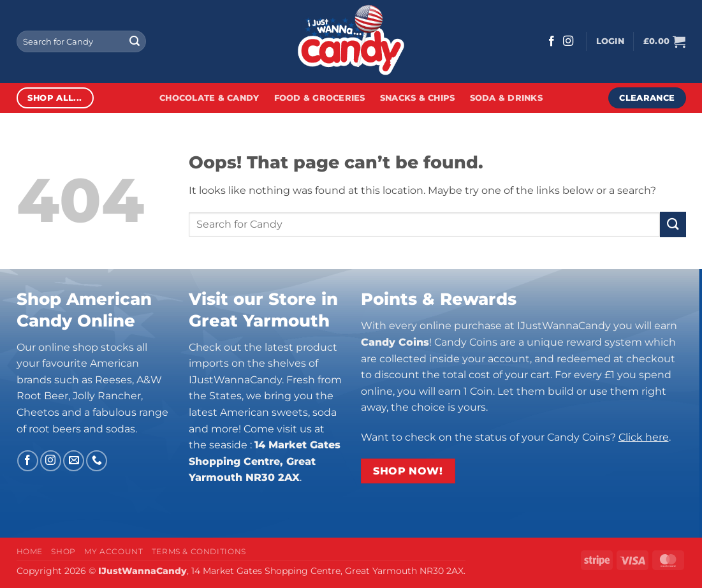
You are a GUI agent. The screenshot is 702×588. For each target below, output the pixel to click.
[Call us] (97, 461)
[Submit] (135, 41)
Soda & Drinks (506, 98)
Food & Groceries (320, 98)
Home (30, 551)
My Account (113, 551)
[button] (610, 41)
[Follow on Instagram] (568, 41)
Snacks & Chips (418, 98)
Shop (63, 551)
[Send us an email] (74, 461)
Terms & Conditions (199, 551)
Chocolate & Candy (209, 98)
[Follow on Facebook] (552, 41)
